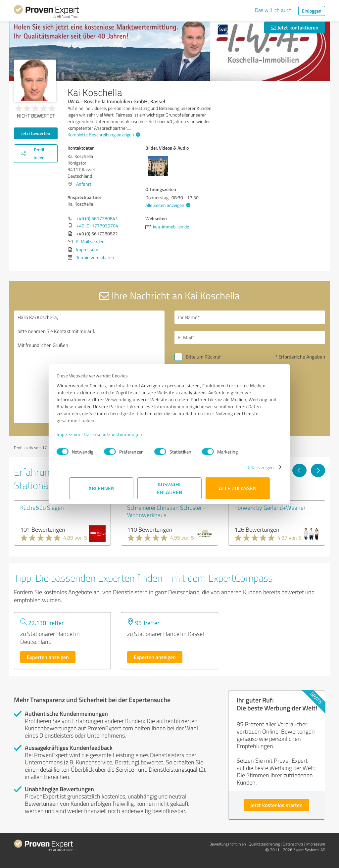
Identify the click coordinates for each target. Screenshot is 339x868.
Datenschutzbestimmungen (126, 434)
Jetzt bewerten (36, 133)
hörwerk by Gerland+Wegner (270, 507)
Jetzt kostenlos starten (276, 805)
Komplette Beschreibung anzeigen (103, 135)
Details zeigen (247, 467)
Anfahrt (84, 184)
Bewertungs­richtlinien (228, 844)
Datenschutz (293, 844)
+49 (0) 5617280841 (97, 218)
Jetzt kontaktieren (295, 27)
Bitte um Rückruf (203, 357)
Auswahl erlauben (170, 488)
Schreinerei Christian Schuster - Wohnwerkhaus (167, 511)
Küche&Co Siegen (42, 507)
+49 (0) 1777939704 (97, 226)
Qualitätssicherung (264, 844)
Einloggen (312, 11)
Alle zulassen (238, 488)
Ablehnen (101, 488)
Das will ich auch (273, 10)
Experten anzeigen (48, 657)
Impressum (81, 434)
